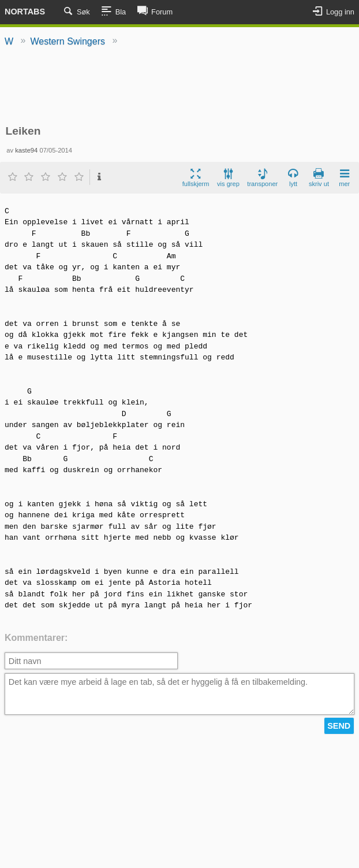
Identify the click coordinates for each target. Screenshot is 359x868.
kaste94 (26, 150)
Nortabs (25, 12)
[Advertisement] (180, 87)
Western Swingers (68, 41)
